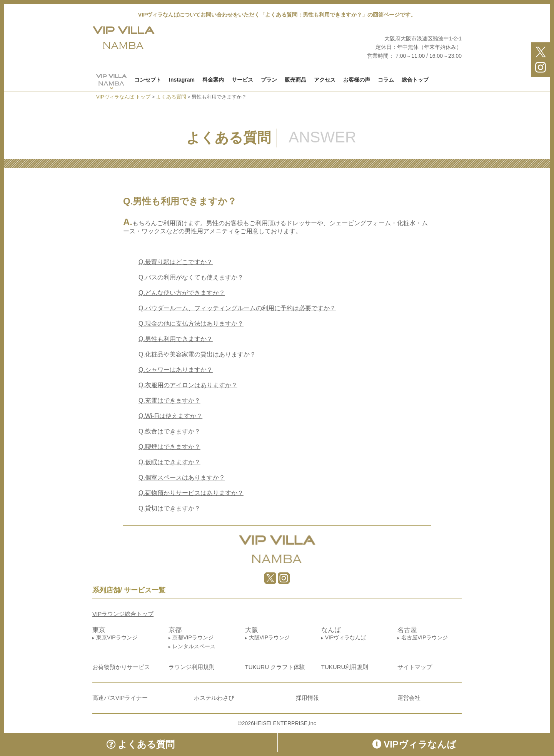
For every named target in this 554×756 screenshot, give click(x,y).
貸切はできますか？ (169, 508)
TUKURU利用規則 (345, 667)
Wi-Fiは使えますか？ (170, 416)
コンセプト (148, 80)
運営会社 (409, 698)
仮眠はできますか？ (169, 462)
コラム (386, 80)
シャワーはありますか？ (176, 370)
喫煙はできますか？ (169, 447)
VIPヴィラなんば (346, 637)
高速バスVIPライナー (120, 698)
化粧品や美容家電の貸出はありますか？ (197, 354)
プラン (269, 80)
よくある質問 (141, 744)
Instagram (182, 80)
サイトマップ (415, 667)
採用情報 (307, 698)
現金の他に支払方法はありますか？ (191, 324)
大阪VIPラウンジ (269, 637)
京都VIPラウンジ (193, 637)
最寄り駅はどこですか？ (176, 262)
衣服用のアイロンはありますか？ (188, 385)
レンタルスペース (194, 646)
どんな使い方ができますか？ (182, 293)
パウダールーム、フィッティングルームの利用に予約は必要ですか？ (237, 308)
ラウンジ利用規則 (192, 667)
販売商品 (295, 80)
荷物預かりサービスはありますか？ (191, 493)
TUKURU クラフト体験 (275, 667)
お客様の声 (357, 80)
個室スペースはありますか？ (182, 478)
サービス (242, 80)
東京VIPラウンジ (117, 637)
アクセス (325, 80)
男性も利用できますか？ (176, 339)
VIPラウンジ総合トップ (123, 614)
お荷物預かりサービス (121, 667)
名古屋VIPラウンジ (425, 637)
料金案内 (213, 80)
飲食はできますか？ (169, 431)
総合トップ (415, 80)
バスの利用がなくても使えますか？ (191, 277)
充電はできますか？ (169, 401)
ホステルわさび (214, 698)
